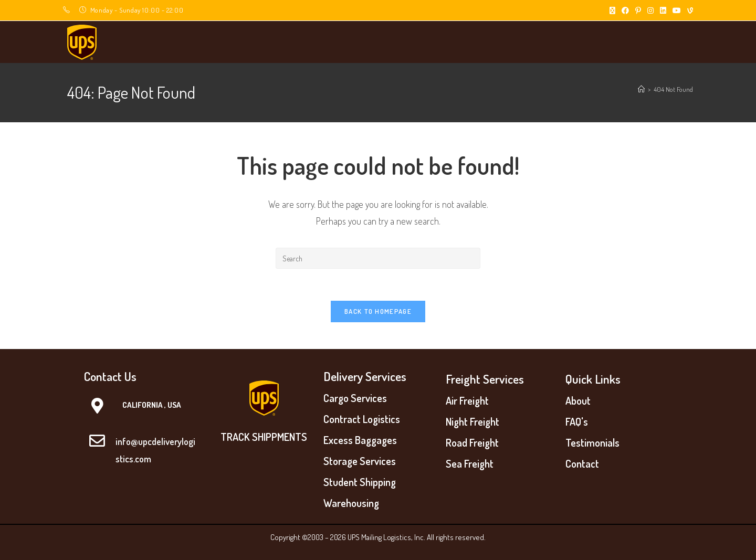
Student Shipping (360, 482)
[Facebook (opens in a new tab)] (625, 10)
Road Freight (472, 442)
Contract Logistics (362, 419)
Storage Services (360, 461)
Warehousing (351, 503)
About (578, 400)
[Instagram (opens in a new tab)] (650, 10)
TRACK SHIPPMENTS (264, 437)
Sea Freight (470, 463)
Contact (582, 463)
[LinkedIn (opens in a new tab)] (663, 10)
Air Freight (467, 400)
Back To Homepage (378, 311)
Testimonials (592, 442)
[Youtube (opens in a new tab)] (677, 10)
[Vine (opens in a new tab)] (689, 10)
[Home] (641, 89)
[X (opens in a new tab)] (612, 10)
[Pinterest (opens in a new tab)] (638, 10)
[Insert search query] (378, 258)
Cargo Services (355, 398)
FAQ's (577, 421)
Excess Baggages (360, 440)
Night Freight (472, 421)
